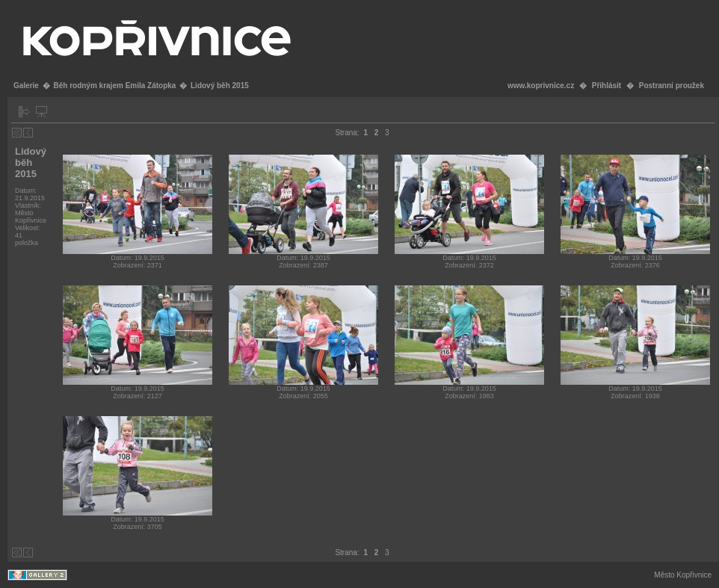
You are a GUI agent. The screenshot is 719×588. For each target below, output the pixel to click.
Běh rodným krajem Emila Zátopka (114, 86)
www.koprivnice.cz (541, 86)
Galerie (26, 86)
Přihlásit (607, 86)
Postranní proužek (672, 86)
